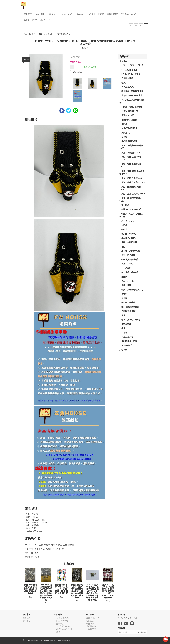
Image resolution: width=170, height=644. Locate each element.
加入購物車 (77, 72)
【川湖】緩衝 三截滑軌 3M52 (132, 182)
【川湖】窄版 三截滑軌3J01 (132, 178)
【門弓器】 (124, 332)
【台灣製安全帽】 (127, 115)
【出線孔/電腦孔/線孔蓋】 (131, 95)
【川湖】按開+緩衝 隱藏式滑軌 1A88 (132, 172)
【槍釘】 (123, 247)
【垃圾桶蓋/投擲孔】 (129, 128)
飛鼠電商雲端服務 (63, 640)
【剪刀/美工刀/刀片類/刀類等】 (132, 101)
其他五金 (45, 20)
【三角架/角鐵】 (127, 78)
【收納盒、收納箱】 (85, 14)
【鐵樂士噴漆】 (31, 20)
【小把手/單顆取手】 (129, 141)
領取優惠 (142, 632)
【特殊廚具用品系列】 (129, 259)
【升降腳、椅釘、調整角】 (131, 107)
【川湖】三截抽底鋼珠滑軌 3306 (131, 147)
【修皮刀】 (39, 14)
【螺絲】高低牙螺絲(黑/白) (131, 290)
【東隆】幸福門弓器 (108, 14)
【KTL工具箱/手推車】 (130, 70)
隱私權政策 (91, 626)
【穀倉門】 (124, 277)
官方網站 (27, 621)
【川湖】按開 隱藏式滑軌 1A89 (130, 165)
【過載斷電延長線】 (128, 311)
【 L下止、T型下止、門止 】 (132, 65)
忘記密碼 (90, 621)
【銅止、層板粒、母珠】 (130, 320)
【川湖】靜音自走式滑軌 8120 (130, 199)
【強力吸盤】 (125, 205)
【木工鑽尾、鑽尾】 (128, 238)
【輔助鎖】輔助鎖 (127, 302)
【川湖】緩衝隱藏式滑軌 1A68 (130, 188)
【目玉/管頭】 (126, 268)
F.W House (29, 34)
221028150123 (63, 34)
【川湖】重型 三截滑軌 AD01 (132, 194)
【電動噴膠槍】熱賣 (128, 341)
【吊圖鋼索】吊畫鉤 (128, 120)
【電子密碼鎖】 (126, 345)
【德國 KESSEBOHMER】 (60, 14)
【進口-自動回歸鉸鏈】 (130, 307)
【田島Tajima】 (128, 14)
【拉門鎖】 (124, 225)
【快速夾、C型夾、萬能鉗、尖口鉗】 (132, 215)
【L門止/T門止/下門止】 (130, 74)
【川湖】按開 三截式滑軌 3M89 (130, 158)
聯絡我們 (27, 618)
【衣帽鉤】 (124, 294)
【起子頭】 (124, 298)
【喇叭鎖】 (124, 124)
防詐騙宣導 (91, 629)
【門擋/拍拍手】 (127, 337)
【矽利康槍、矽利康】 (129, 272)
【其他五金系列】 (46, 34)
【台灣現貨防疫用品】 (129, 111)
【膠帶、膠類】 (126, 285)
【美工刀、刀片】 (127, 281)
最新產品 (27, 14)
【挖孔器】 (124, 229)
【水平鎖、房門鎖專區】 (130, 251)
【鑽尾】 (123, 328)
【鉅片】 (123, 315)
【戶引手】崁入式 (127, 221)
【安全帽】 (124, 137)
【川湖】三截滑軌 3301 (130, 153)
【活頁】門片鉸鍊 (127, 255)
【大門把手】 (125, 133)
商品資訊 (85, 48)
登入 (97, 618)
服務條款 (90, 624)
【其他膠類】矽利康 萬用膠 (131, 91)
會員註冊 (90, 618)
